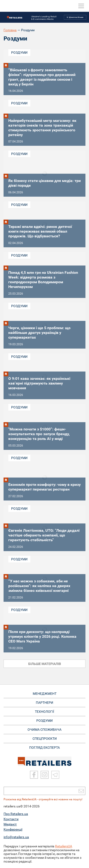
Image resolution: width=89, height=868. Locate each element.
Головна (10, 30)
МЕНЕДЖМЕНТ (45, 694)
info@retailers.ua (16, 837)
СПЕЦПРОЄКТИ (45, 739)
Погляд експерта (44, 748)
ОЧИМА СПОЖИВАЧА (44, 730)
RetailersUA (64, 846)
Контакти (11, 819)
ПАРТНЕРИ (44, 703)
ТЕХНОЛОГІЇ (44, 712)
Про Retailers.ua (16, 814)
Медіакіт (10, 824)
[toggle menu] (81, 6)
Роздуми (19, 53)
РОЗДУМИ (44, 721)
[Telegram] (55, 775)
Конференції (13, 829)
